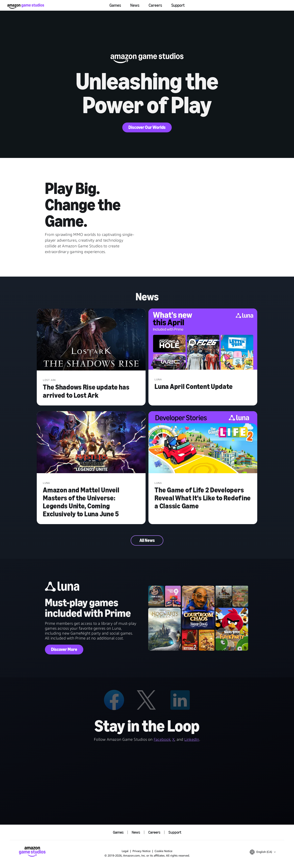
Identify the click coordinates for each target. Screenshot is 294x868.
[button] (263, 852)
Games (115, 5)
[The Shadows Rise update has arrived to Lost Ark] (91, 340)
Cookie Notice (163, 851)
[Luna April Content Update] (203, 340)
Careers (155, 5)
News (135, 5)
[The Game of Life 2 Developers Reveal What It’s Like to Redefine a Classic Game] (203, 443)
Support (178, 5)
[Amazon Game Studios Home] (26, 6)
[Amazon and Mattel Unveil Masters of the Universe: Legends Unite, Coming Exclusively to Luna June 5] (91, 443)
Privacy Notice (141, 851)
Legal (125, 851)
